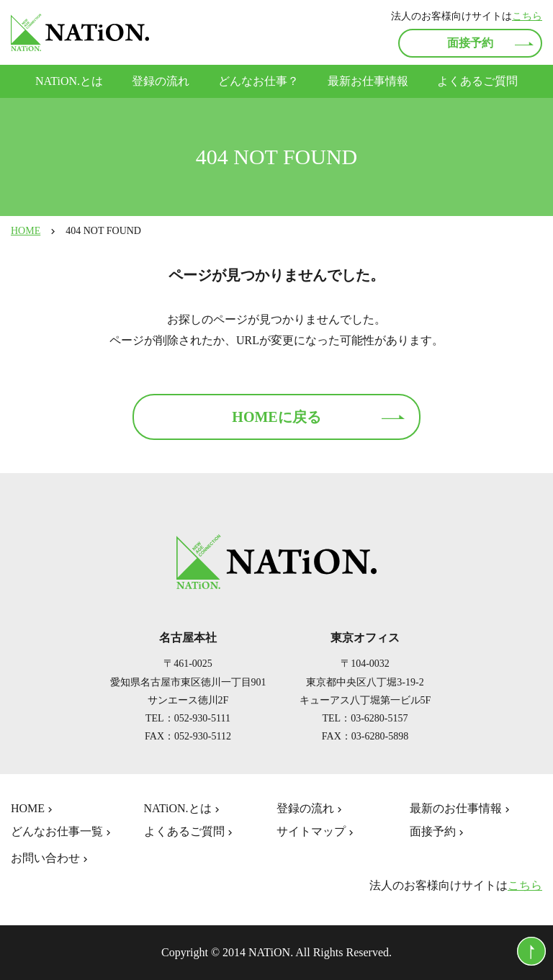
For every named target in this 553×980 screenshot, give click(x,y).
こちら (527, 16)
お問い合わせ (51, 859)
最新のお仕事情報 (461, 809)
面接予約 (470, 43)
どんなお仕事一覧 (62, 832)
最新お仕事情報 (368, 81)
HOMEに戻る (276, 417)
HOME (26, 231)
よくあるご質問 (477, 81)
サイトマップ (316, 832)
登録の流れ (161, 81)
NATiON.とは (69, 81)
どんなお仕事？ (258, 81)
